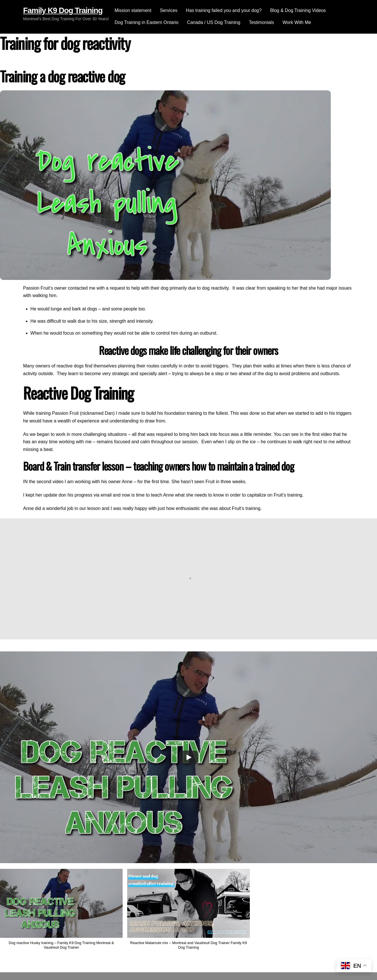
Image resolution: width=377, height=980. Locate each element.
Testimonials (262, 22)
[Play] (188, 757)
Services (169, 10)
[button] (188, 912)
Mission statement (133, 10)
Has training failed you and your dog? (224, 10)
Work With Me (297, 22)
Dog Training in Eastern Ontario (147, 22)
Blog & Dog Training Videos (298, 10)
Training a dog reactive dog (62, 76)
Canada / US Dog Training (214, 22)
